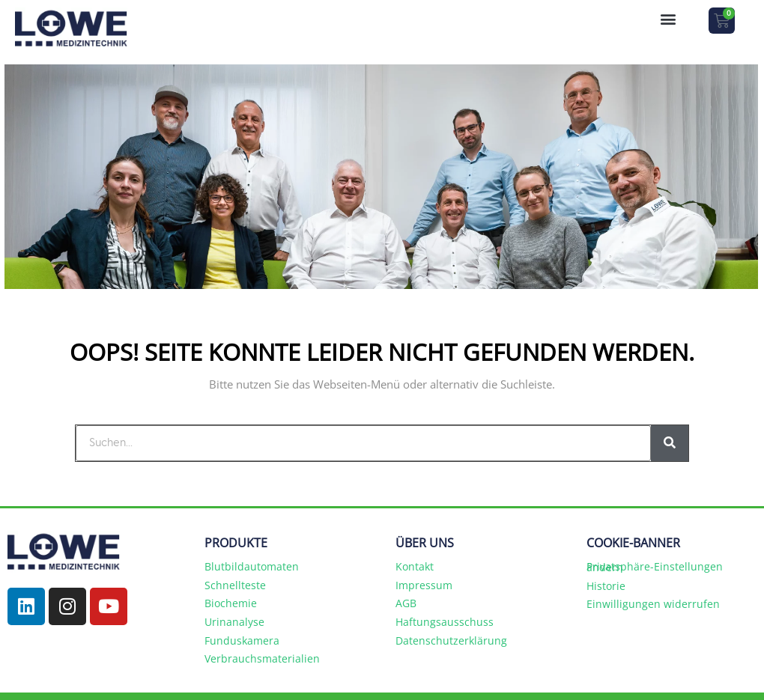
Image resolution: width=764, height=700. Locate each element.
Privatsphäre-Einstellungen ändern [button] (655, 567)
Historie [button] (606, 586)
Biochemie (231, 603)
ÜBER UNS (425, 543)
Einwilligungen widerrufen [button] (653, 604)
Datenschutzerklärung (451, 640)
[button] (668, 18)
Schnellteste (235, 585)
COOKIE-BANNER (633, 543)
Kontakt (415, 566)
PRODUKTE (236, 543)
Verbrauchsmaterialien (262, 658)
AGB (406, 603)
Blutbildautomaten (252, 566)
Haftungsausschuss (445, 622)
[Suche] (670, 443)
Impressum (424, 585)
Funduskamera (242, 640)
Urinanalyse (234, 622)
